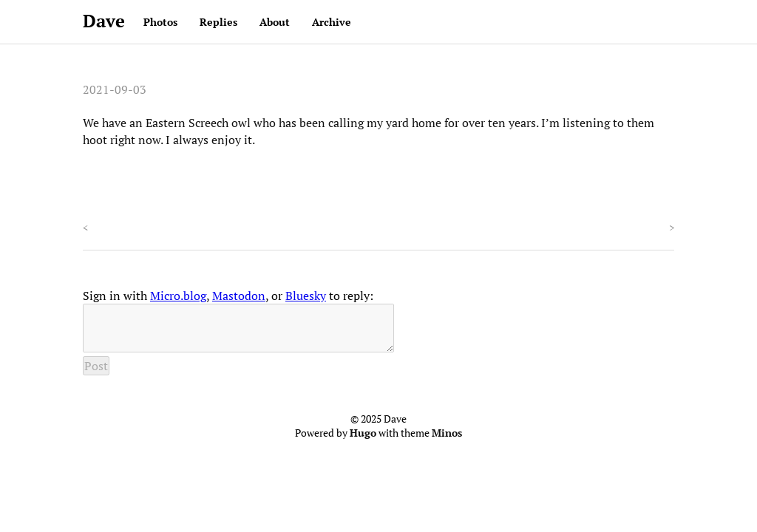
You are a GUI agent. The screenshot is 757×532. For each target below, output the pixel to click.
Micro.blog (178, 296)
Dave (104, 21)
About (275, 22)
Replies (218, 22)
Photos (160, 22)
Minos (447, 442)
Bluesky (306, 296)
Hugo (363, 442)
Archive (332, 22)
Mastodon (239, 296)
